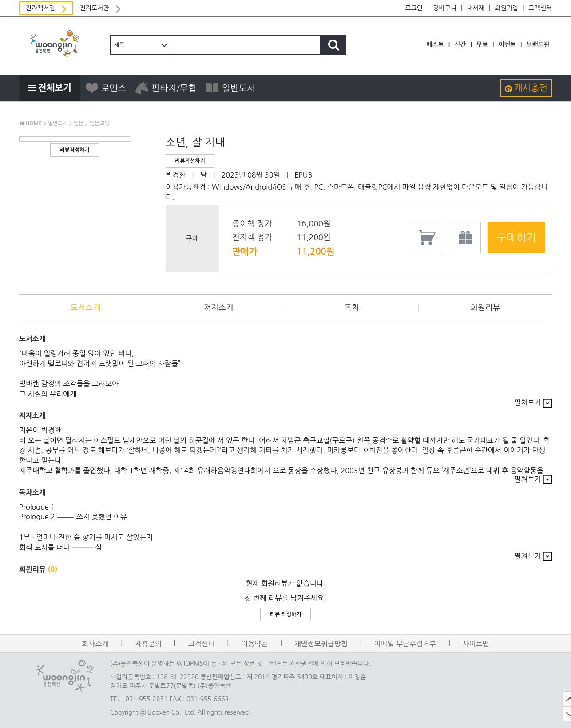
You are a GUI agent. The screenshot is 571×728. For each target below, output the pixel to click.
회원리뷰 (485, 308)
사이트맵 (476, 644)
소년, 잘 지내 (195, 142)
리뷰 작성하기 (285, 614)
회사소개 (95, 644)
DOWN (559, 714)
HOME (30, 123)
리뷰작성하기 (75, 150)
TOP (559, 699)
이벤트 (507, 44)
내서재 (475, 8)
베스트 (435, 44)
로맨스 (105, 88)
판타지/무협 (166, 88)
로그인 (414, 8)
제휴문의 (148, 644)
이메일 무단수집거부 (405, 644)
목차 (352, 308)
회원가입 (506, 8)
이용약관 (254, 644)
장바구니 (445, 8)
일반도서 (230, 88)
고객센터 (540, 8)
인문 (79, 123)
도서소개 (86, 308)
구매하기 (516, 237)
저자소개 (219, 308)
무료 (482, 44)
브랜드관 (538, 44)
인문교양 (100, 123)
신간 (460, 44)
